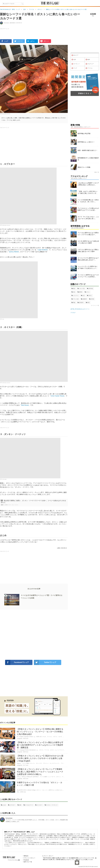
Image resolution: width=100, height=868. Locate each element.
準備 (73, 303)
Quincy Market (14, 252)
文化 (73, 292)
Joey (3, 319)
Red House (25, 405)
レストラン (75, 296)
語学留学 (81, 303)
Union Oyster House (57, 396)
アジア (74, 68)
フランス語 (75, 299)
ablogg (17, 860)
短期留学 (84, 299)
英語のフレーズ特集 (84, 167)
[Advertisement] (34, 635)
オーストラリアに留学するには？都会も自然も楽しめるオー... (88, 259)
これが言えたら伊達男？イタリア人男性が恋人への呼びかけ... (88, 184)
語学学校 (90, 289)
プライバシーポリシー (30, 858)
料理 (88, 303)
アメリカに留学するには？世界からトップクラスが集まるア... (88, 234)
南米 (88, 60)
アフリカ (89, 68)
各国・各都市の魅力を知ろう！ (88, 150)
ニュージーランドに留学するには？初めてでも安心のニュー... (88, 267)
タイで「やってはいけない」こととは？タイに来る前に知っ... (88, 218)
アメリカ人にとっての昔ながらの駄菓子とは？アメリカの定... (88, 209)
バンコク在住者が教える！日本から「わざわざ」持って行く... (88, 201)
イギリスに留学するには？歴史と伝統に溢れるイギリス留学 (88, 250)
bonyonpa (9, 818)
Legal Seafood (43, 250)
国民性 (80, 292)
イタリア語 (81, 289)
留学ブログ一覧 (28, 862)
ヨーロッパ (76, 64)
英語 (73, 289)
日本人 (89, 296)
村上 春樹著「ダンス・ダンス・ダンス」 (11, 505)
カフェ (87, 292)
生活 (83, 296)
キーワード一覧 (95, 305)
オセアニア (90, 64)
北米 (74, 60)
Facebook (26, 860)
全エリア (75, 55)
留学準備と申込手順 (84, 134)
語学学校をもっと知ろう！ (86, 142)
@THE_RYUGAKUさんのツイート (80, 309)
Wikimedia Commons (6, 114)
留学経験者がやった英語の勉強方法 (88, 159)
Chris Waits (4, 479)
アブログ (73, 313)
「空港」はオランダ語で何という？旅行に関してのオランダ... (88, 192)
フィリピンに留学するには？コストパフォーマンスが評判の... (88, 276)
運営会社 (26, 856)
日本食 (92, 299)
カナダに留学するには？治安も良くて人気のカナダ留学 (88, 242)
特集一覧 (97, 172)
